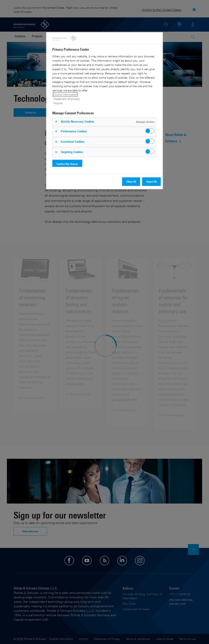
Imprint (58, 103)
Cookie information (65, 95)
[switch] (150, 131)
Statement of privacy (66, 99)
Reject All (151, 182)
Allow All (131, 182)
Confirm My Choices (67, 164)
